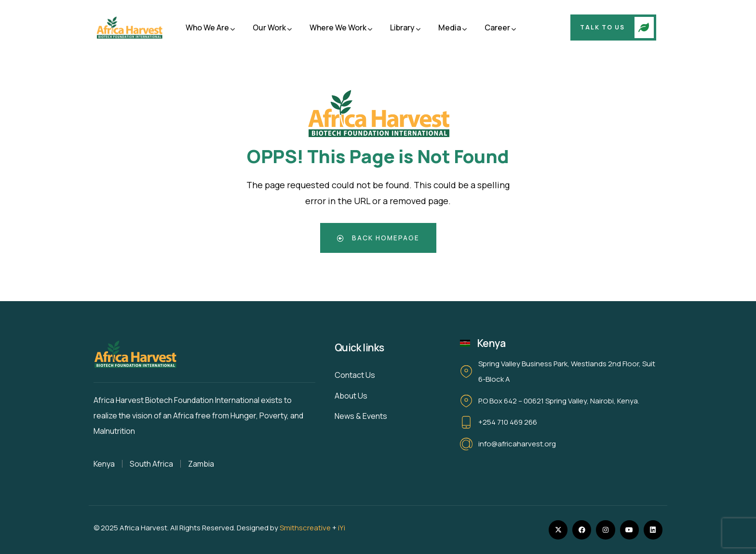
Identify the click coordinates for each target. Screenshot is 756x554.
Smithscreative (305, 528)
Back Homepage (378, 238)
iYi (342, 528)
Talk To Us (602, 27)
